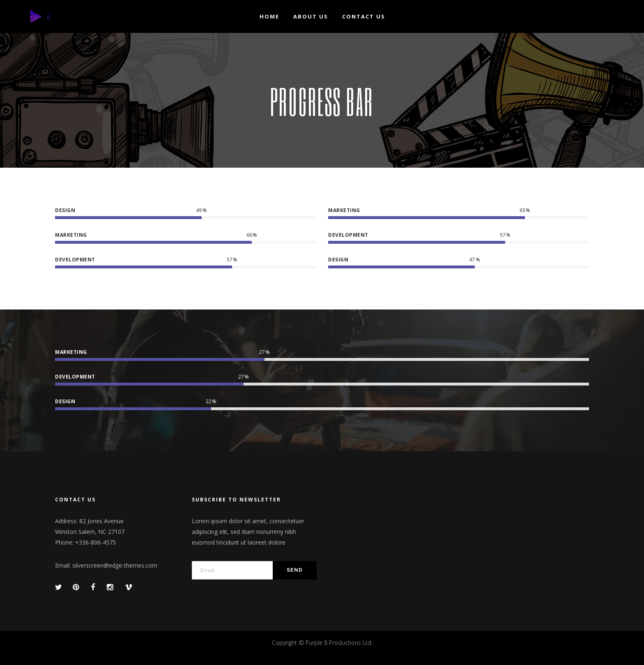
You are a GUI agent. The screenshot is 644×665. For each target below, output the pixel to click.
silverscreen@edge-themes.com (115, 565)
